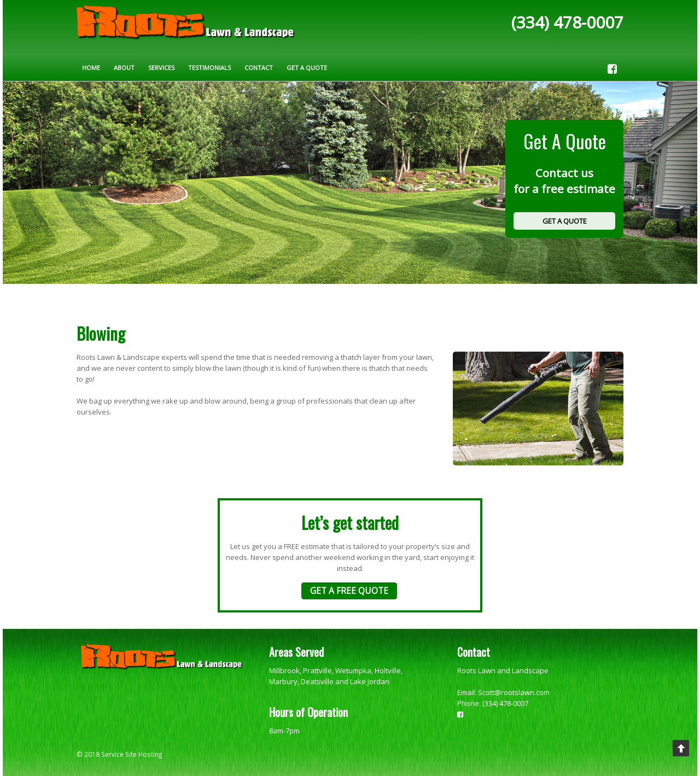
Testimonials (209, 68)
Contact (259, 68)
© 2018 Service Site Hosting (119, 754)
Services (161, 68)
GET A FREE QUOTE (349, 591)
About (124, 68)
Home (91, 68)
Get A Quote (307, 68)
